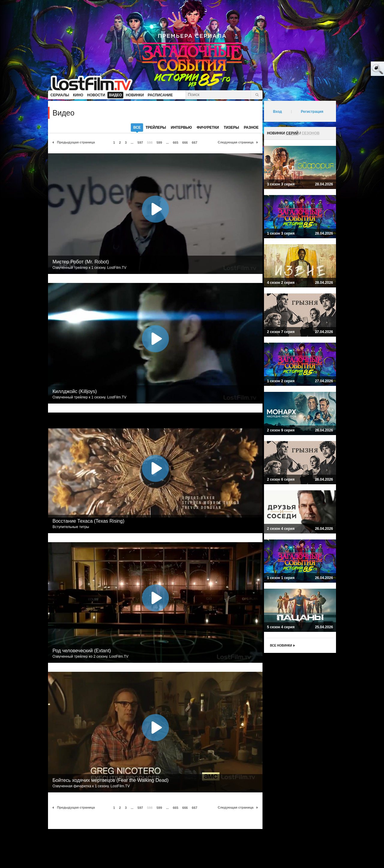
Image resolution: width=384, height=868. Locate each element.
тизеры (231, 128)
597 (140, 143)
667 (194, 143)
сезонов (310, 133)
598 (150, 143)
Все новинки (281, 646)
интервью (181, 128)
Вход (277, 112)
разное (251, 128)
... (132, 143)
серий (292, 133)
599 (159, 143)
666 (185, 143)
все (137, 129)
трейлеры (156, 128)
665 (175, 143)
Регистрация (312, 112)
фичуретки (208, 128)
